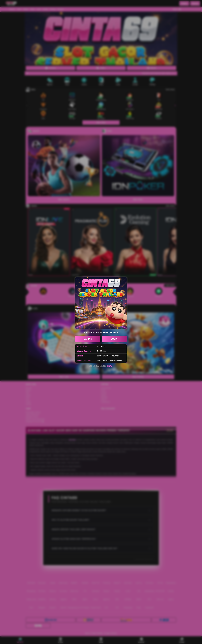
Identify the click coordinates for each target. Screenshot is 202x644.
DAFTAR (88, 339)
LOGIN (114, 339)
